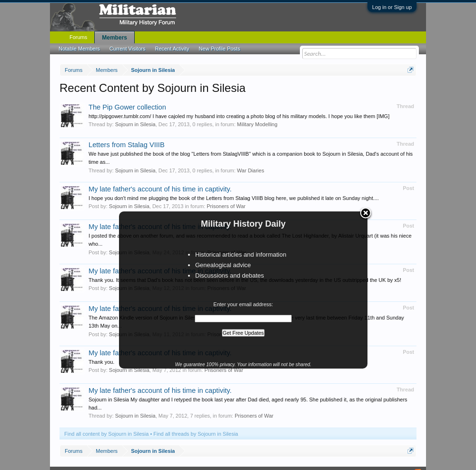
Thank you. (101, 362)
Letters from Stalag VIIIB (127, 145)
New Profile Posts (220, 49)
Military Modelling (257, 124)
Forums (78, 37)
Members (114, 38)
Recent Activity (172, 49)
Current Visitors (128, 49)
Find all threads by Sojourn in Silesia (196, 434)
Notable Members (79, 49)
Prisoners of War (226, 206)
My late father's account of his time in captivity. (160, 189)
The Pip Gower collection (127, 107)
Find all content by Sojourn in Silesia (106, 434)
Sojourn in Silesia (135, 124)
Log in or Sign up (392, 7)
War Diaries (251, 170)
